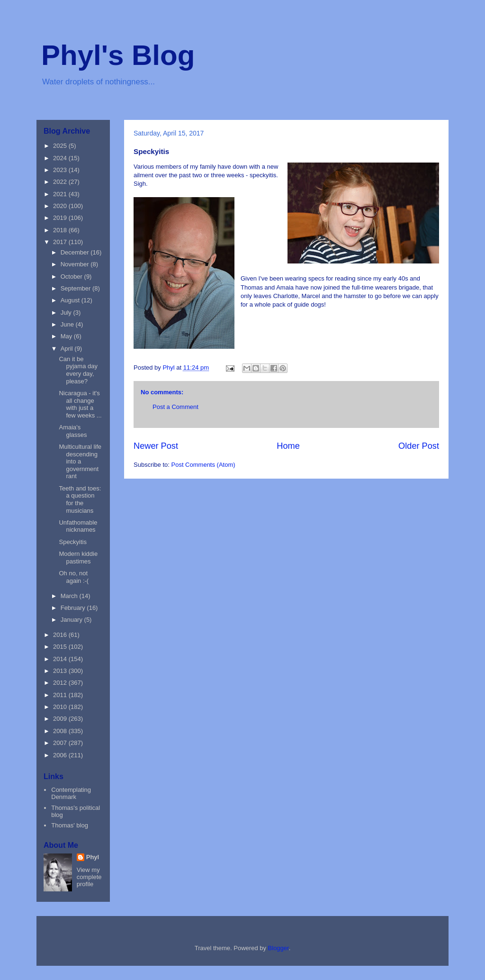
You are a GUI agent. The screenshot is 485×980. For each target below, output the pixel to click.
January (72, 620)
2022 (61, 182)
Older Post (419, 446)
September (76, 288)
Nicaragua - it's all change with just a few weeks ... (80, 404)
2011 (61, 695)
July (67, 313)
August (71, 300)
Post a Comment (175, 407)
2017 (61, 242)
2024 (61, 158)
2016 (61, 635)
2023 (61, 170)
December (76, 252)
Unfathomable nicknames (78, 526)
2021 (61, 194)
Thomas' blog (70, 825)
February (74, 608)
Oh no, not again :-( (74, 577)
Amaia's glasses (73, 431)
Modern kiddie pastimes (78, 558)
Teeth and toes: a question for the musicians (80, 499)
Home (288, 446)
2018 (61, 230)
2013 (61, 671)
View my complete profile (89, 877)
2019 (61, 218)
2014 (61, 659)
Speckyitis (73, 542)
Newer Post (156, 446)
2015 (61, 647)
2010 (61, 707)
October (72, 277)
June (68, 324)
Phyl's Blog (118, 55)
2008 (61, 731)
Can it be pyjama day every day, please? (78, 370)
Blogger (278, 948)
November (76, 264)
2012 (61, 683)
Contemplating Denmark (71, 794)
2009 (61, 719)
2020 (61, 206)
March (70, 596)
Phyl (93, 857)
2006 (61, 755)
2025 (61, 146)
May (67, 336)
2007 (61, 743)
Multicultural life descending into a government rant (80, 461)
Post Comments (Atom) (203, 465)
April (68, 349)
